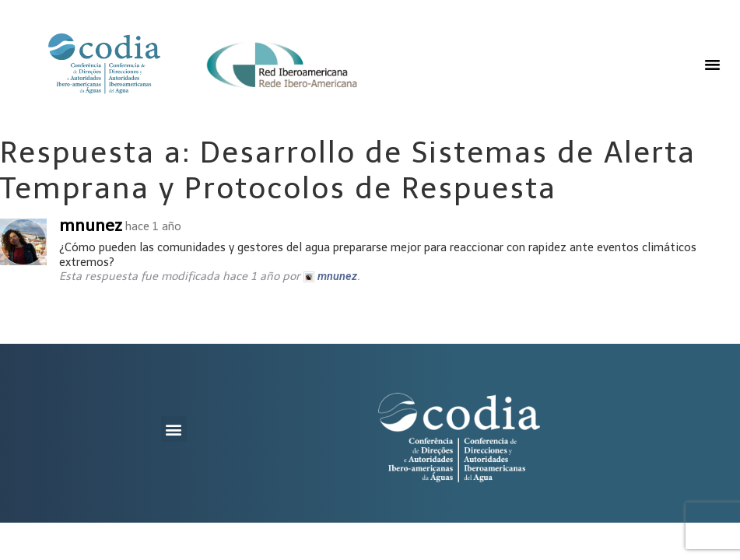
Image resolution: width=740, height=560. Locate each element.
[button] (713, 65)
